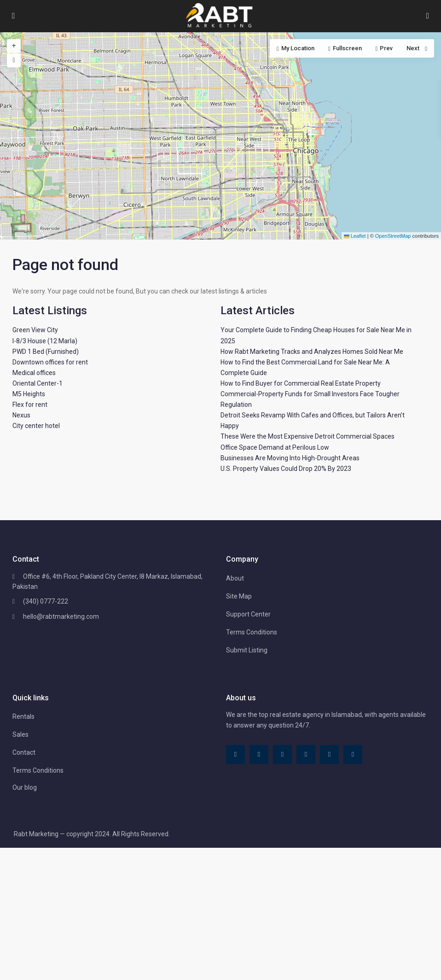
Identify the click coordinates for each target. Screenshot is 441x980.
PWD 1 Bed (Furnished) (46, 352)
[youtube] (329, 754)
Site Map (239, 596)
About (235, 578)
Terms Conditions (252, 632)
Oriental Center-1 (38, 383)
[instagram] (353, 754)
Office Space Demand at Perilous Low (275, 447)
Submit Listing (247, 650)
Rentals (23, 716)
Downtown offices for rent (50, 362)
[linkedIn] (282, 754)
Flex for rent (30, 405)
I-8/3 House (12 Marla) (45, 341)
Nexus (21, 415)
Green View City (35, 330)
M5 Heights (29, 394)
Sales (20, 734)
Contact (24, 752)
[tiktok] (259, 754)
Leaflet (355, 236)
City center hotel (36, 426)
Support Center (248, 614)
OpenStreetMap (393, 236)
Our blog (25, 787)
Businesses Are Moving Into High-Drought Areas (290, 458)
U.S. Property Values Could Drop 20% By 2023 (286, 469)
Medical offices (34, 373)
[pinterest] (306, 754)
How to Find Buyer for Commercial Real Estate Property (301, 383)
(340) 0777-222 (46, 601)
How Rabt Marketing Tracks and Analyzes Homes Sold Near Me (312, 352)
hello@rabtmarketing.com (61, 616)
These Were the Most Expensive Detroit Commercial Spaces (308, 436)
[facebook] (235, 754)
